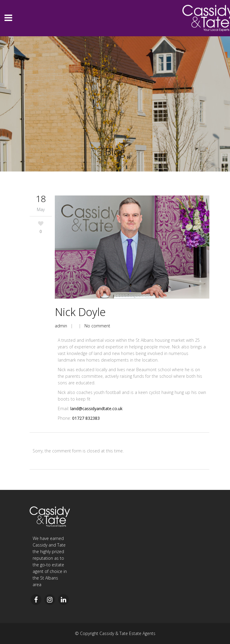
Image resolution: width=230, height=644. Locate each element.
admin (61, 326)
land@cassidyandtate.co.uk (96, 408)
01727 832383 (86, 418)
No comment (97, 326)
